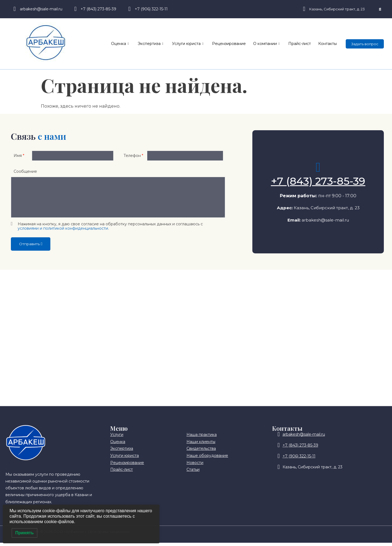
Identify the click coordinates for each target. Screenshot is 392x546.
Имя (19, 157)
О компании (271, 44)
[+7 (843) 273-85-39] (318, 169)
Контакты (328, 44)
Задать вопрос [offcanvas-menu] (365, 44)
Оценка (131, 44)
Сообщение (25, 174)
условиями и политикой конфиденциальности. (63, 231)
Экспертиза (160, 44)
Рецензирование (235, 44)
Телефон (133, 157)
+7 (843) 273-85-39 (318, 183)
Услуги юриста (196, 44)
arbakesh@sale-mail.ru (325, 222)
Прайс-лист (302, 44)
